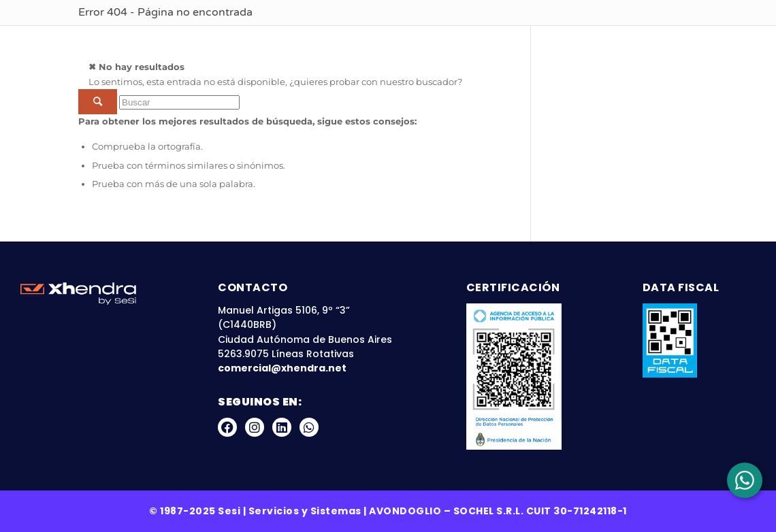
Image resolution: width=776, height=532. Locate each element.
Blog (548, 41)
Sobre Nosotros (295, 41)
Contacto (717, 41)
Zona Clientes (624, 41)
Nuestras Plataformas (439, 41)
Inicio (209, 41)
